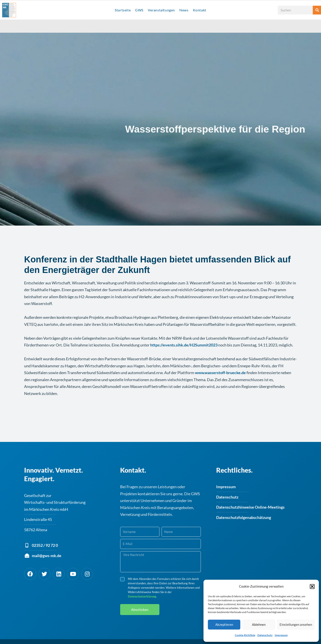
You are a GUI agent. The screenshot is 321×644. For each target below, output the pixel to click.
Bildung (136, 26)
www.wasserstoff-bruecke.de (220, 368)
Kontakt (200, 10)
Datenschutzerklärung (142, 592)
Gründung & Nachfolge (252, 26)
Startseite (123, 10)
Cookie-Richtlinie (245, 635)
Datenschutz (265, 635)
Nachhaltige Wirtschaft (166, 26)
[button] (312, 587)
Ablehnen (259, 624)
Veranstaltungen (161, 10)
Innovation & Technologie (70, 26)
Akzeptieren (224, 624)
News (184, 10)
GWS (139, 10)
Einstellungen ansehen (296, 624)
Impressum (281, 635)
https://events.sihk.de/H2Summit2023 (184, 340)
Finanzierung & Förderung (209, 26)
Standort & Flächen (110, 26)
